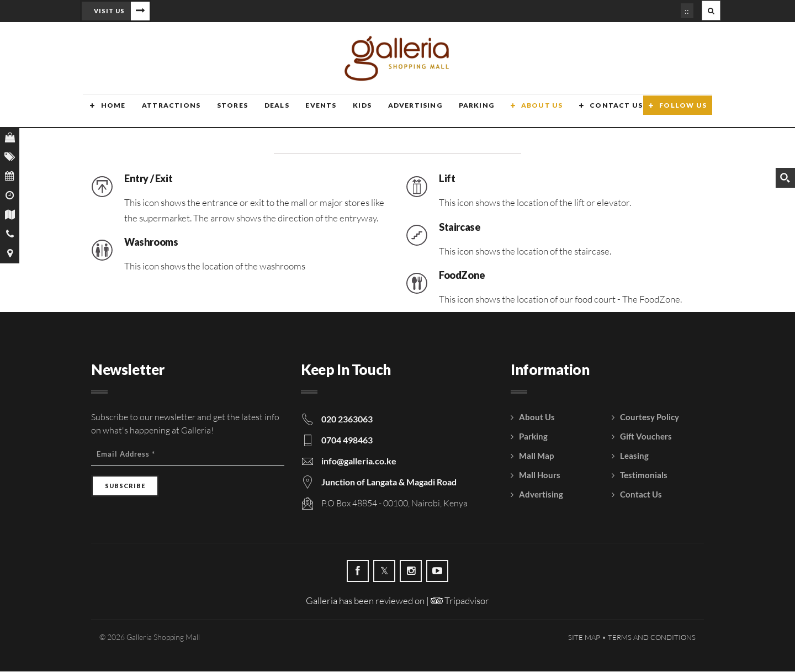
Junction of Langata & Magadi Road (389, 482)
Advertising (402, 112)
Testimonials (644, 475)
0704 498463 (347, 440)
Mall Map (536, 456)
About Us (527, 112)
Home (106, 112)
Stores (223, 112)
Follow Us (683, 112)
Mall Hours (540, 475)
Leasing (634, 456)
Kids (351, 112)
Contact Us (601, 112)
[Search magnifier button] (785, 178)
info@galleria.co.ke (359, 461)
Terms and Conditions (652, 638)
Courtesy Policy (650, 417)
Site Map (584, 638)
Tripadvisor (460, 601)
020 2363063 (347, 419)
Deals (266, 112)
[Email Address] (188, 455)
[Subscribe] (125, 486)
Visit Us (109, 11)
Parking (463, 112)
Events (310, 112)
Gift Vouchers (646, 437)
